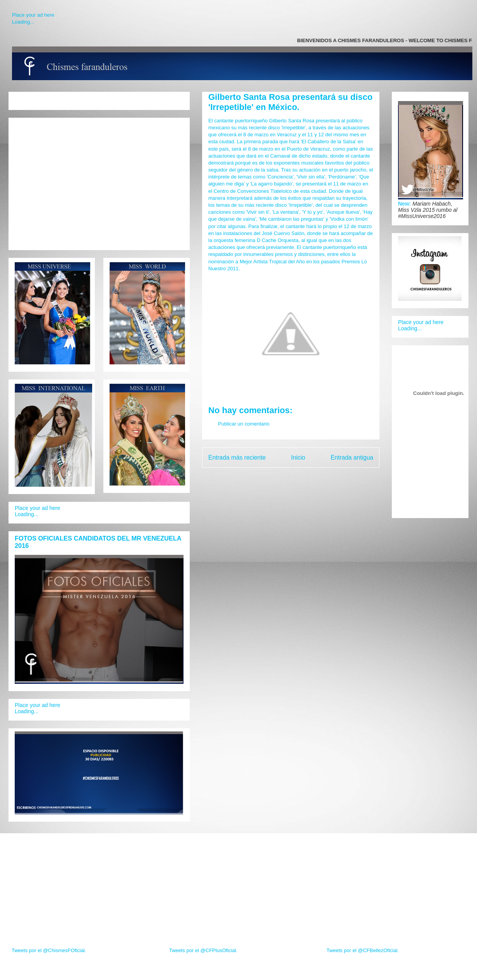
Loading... (23, 22)
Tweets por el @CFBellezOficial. (363, 950)
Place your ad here (33, 15)
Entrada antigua (352, 457)
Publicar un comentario (244, 424)
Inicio (298, 457)
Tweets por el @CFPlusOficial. (203, 950)
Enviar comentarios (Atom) (307, 477)
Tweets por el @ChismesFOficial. (49, 950)
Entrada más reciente (237, 457)
